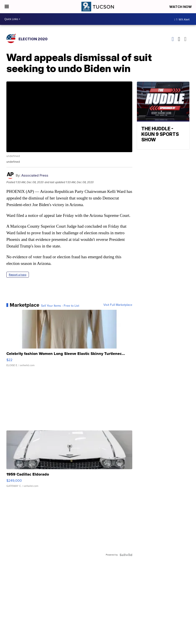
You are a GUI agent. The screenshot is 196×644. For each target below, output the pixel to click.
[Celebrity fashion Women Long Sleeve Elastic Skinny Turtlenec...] (69, 340)
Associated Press (35, 175)
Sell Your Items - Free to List (60, 306)
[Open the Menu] (7, 7)
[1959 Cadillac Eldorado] (69, 461)
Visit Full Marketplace (118, 305)
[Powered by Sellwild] (126, 555)
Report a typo (18, 275)
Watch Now (181, 7)
